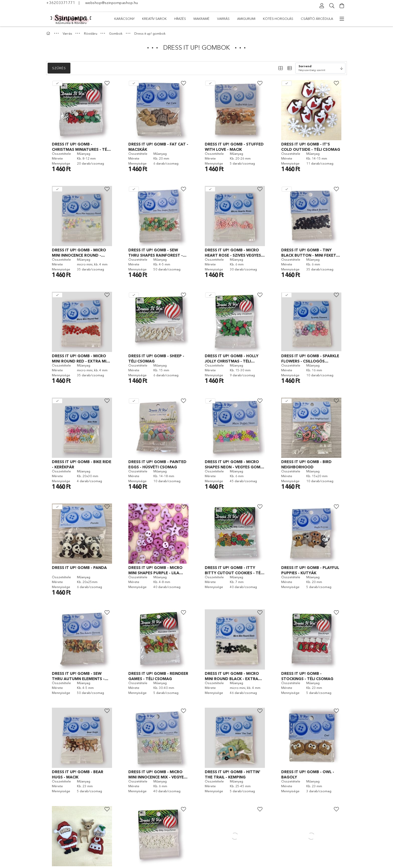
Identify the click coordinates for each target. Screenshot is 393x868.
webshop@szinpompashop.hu (112, 3)
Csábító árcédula (130, 19)
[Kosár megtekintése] (342, 6)
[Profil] (322, 6)
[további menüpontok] (342, 19)
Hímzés (267, 19)
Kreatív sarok (293, 19)
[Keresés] (332, 6)
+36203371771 (61, 3)
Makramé (246, 19)
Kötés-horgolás (169, 19)
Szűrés (59, 68)
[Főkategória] (49, 33)
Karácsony (323, 19)
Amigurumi (201, 19)
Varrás (224, 19)
